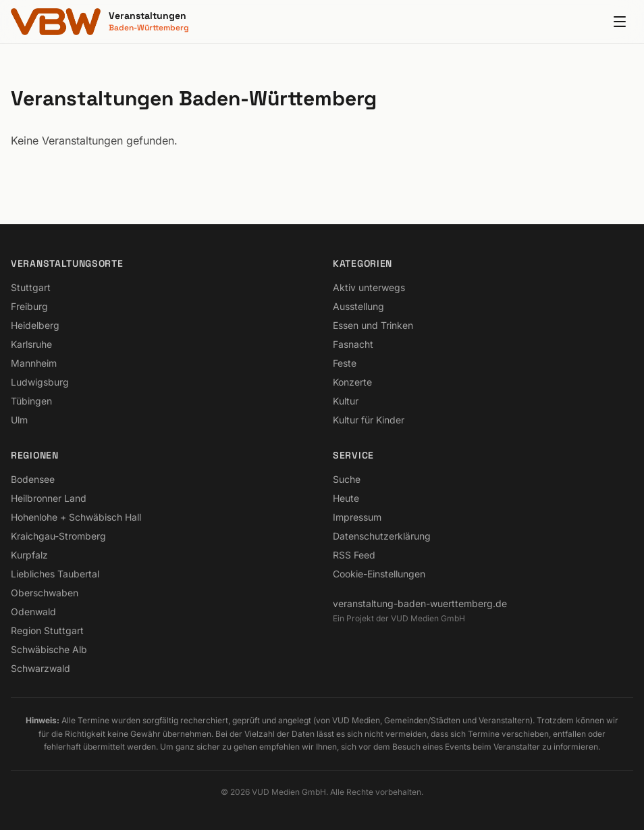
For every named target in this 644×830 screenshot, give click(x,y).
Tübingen (31, 401)
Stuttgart (31, 287)
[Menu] (620, 22)
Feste (345, 363)
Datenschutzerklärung (382, 536)
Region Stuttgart (47, 630)
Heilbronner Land (49, 498)
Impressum (357, 517)
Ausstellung (358, 306)
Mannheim (34, 363)
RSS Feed (354, 555)
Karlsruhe (31, 344)
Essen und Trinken (373, 325)
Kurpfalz (29, 555)
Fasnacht (353, 344)
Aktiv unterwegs (369, 287)
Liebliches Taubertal (55, 574)
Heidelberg (35, 325)
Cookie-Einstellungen (379, 574)
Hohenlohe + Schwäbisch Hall (76, 517)
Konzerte (352, 382)
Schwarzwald (41, 668)
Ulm (19, 420)
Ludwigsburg (40, 382)
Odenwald (33, 612)
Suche (347, 479)
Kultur (346, 401)
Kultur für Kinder (369, 420)
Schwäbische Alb (49, 649)
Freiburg (29, 306)
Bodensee (33, 479)
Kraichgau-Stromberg (58, 536)
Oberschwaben (45, 593)
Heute (346, 498)
